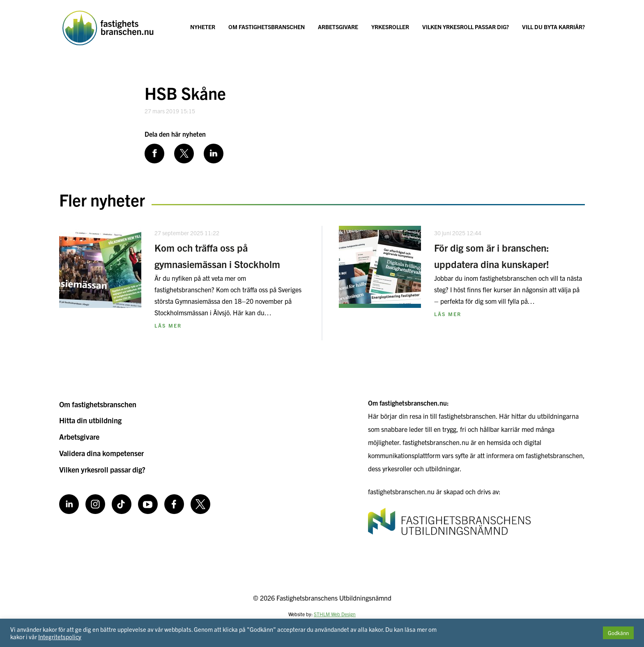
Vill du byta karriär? (553, 27)
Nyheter (203, 27)
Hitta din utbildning (90, 420)
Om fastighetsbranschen (267, 27)
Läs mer (168, 325)
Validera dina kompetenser (101, 453)
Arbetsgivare (338, 27)
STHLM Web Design (335, 614)
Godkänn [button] (618, 633)
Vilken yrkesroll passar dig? (466, 27)
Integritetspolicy (60, 637)
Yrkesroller (390, 27)
